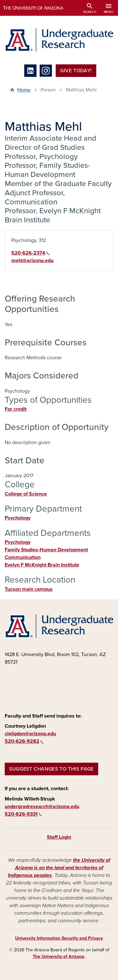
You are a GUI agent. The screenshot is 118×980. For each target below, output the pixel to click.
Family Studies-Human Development (46, 550)
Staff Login (59, 837)
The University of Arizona (59, 957)
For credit (16, 409)
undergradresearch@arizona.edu (42, 807)
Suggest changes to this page (51, 769)
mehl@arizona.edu (32, 261)
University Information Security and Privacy (59, 938)
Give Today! (76, 71)
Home (24, 90)
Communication (23, 557)
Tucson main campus (29, 589)
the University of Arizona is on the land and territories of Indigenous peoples (59, 868)
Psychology (18, 518)
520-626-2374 (31, 253)
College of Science (26, 494)
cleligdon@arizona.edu (30, 734)
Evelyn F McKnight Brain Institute (42, 565)
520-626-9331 (23, 814)
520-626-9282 (24, 741)
